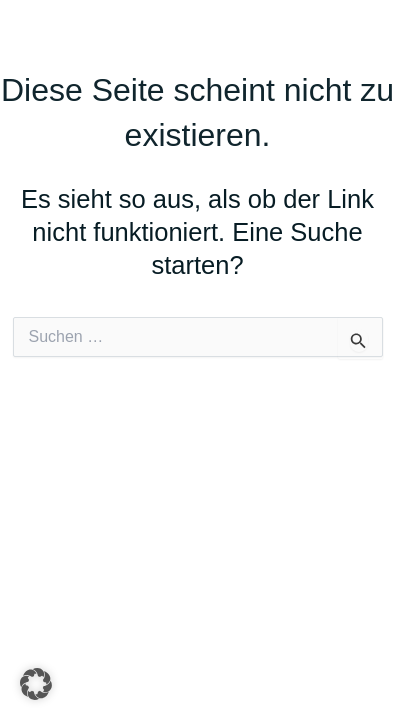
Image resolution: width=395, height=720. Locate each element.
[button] (36, 684)
